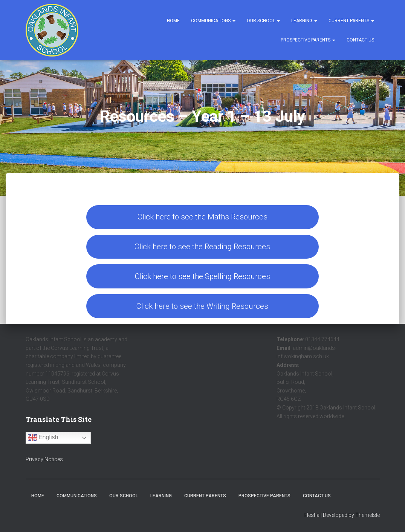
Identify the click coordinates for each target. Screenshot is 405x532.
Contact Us (360, 40)
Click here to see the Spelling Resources (202, 276)
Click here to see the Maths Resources (202, 217)
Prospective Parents (308, 40)
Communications (213, 21)
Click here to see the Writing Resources (202, 306)
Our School (263, 21)
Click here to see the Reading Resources (202, 247)
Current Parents (351, 21)
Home (173, 21)
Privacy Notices (44, 459)
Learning (304, 21)
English (43, 438)
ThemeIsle (368, 515)
